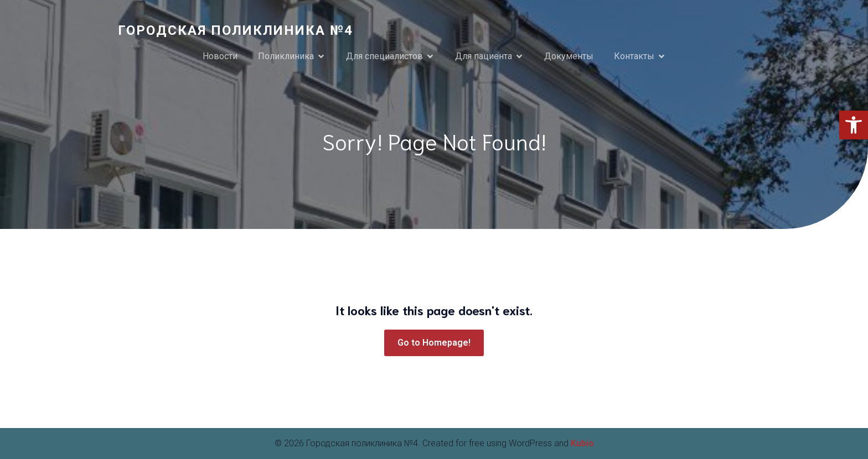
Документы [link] (569, 56)
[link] (854, 125)
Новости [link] (220, 56)
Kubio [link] (582, 443)
